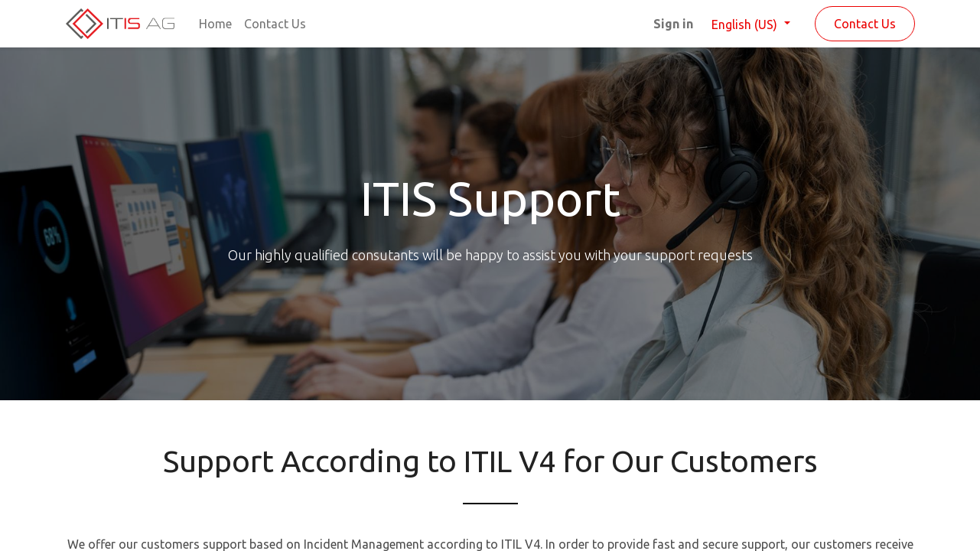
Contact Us (865, 24)
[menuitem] (215, 24)
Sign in (673, 24)
